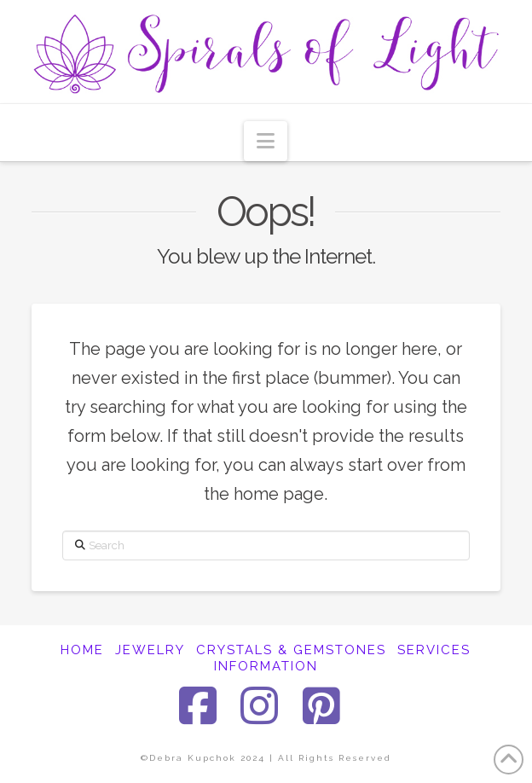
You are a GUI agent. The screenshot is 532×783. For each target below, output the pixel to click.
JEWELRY (150, 650)
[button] (266, 141)
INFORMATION (266, 666)
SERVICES (434, 650)
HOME (82, 650)
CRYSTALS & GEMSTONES (291, 650)
